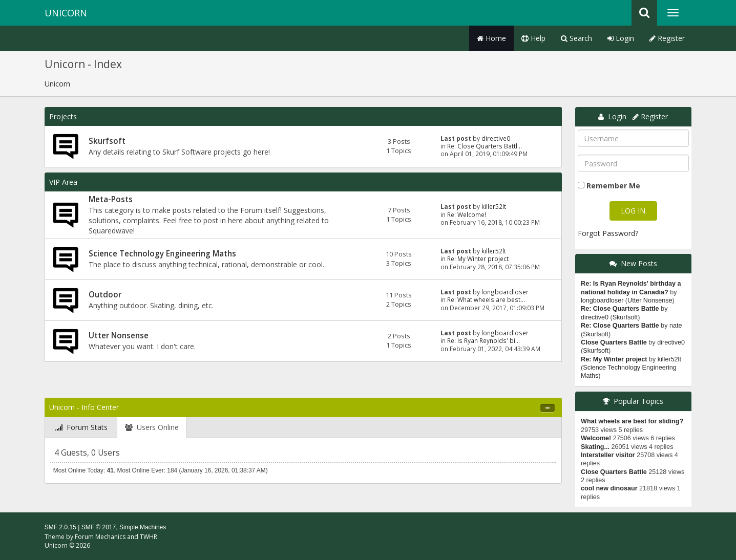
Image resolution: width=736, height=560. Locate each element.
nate (676, 326)
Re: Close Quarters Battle (620, 309)
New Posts (639, 263)
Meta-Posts (111, 199)
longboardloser (505, 292)
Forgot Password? (608, 233)
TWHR (149, 537)
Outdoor (105, 295)
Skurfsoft (107, 141)
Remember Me (613, 186)
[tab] (81, 428)
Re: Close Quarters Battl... (485, 146)
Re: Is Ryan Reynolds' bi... (483, 340)
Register (667, 38)
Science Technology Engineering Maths (162, 254)
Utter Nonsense (119, 336)
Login (621, 38)
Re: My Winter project (478, 259)
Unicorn (66, 13)
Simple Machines (143, 527)
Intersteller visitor (608, 455)
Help (533, 38)
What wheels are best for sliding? (632, 421)
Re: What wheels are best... (486, 299)
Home (491, 38)
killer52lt (494, 206)
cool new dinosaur (609, 488)
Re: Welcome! (467, 214)
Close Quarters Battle (614, 342)
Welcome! (596, 438)
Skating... (595, 447)
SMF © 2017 (99, 527)
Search (576, 38)
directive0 (496, 138)
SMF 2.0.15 (60, 527)
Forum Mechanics (100, 537)
